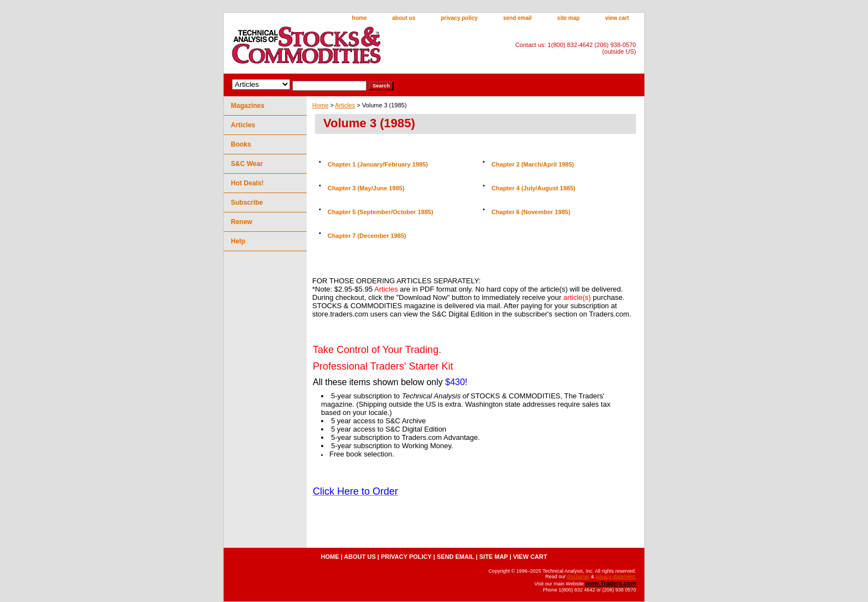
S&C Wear (247, 164)
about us (404, 18)
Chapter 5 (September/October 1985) (381, 212)
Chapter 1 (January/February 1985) (378, 164)
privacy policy (459, 18)
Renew (242, 222)
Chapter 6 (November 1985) (531, 212)
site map (569, 18)
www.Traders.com (611, 583)
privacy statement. (616, 577)
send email (518, 18)
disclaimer (578, 577)
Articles (345, 105)
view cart (617, 18)
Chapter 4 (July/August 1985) (534, 188)
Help (238, 241)
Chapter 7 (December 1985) (367, 236)
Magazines (248, 106)
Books (241, 144)
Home (320, 105)
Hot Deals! (247, 183)
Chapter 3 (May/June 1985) (366, 188)
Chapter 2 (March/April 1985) (533, 164)
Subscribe (247, 203)
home (360, 18)
